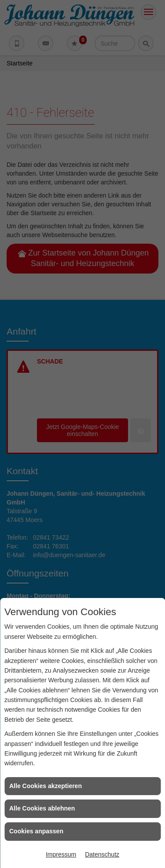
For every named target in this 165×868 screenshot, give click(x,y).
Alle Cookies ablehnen (42, 808)
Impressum (61, 854)
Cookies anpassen (36, 831)
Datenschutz (102, 854)
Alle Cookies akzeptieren (46, 786)
